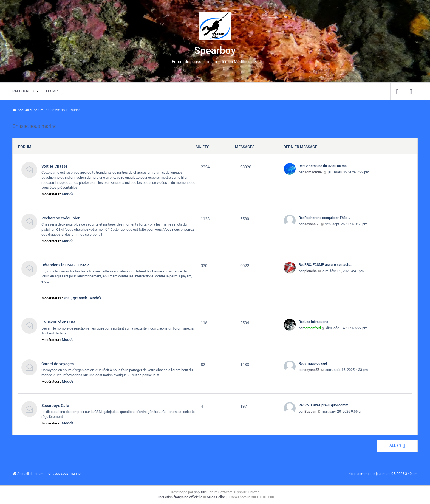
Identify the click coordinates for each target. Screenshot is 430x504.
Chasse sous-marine (34, 126)
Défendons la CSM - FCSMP (65, 265)
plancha (311, 271)
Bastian (310, 411)
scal (67, 298)
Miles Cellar (216, 497)
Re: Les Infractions (313, 322)
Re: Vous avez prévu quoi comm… (325, 405)
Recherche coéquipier (60, 218)
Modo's (68, 194)
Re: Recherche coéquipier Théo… (324, 218)
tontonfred (313, 328)
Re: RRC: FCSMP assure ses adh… (325, 265)
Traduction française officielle (179, 497)
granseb (80, 298)
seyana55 (312, 224)
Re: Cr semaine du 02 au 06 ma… (324, 166)
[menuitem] (397, 91)
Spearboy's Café (55, 406)
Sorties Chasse (54, 166)
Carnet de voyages (58, 364)
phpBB (199, 492)
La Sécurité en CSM (58, 322)
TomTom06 (313, 172)
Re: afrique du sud (313, 363)
